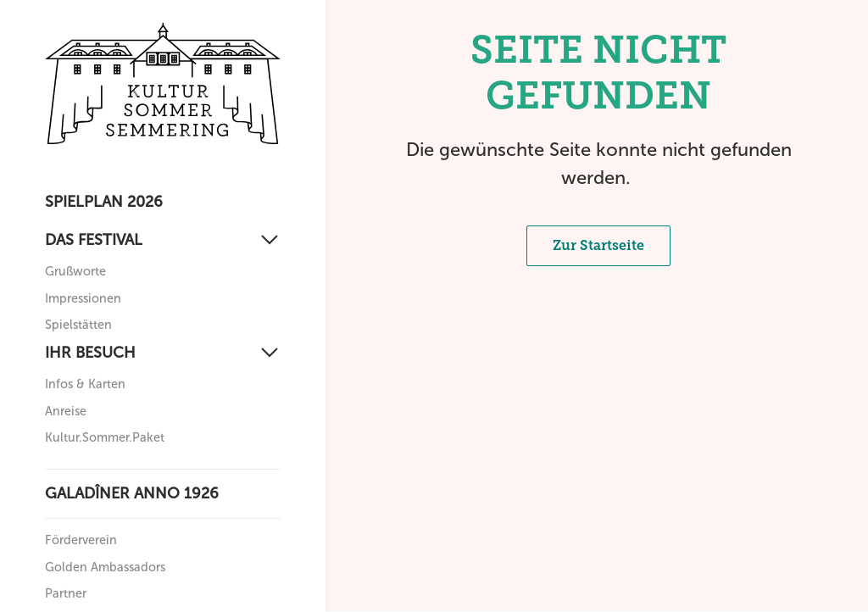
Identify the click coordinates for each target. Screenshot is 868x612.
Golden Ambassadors (105, 567)
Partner (66, 593)
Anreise (66, 411)
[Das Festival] (163, 240)
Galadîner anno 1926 (132, 493)
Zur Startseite (598, 245)
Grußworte (75, 271)
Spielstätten (78, 325)
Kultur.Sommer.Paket (105, 437)
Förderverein (81, 540)
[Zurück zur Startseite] (163, 83)
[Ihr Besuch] (163, 353)
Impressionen (83, 298)
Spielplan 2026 (104, 202)
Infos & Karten (85, 384)
